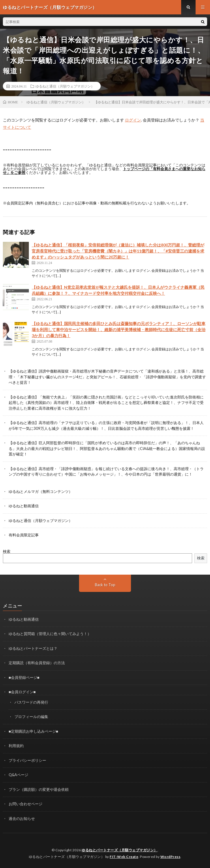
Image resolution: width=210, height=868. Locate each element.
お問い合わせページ (26, 804)
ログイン (133, 120)
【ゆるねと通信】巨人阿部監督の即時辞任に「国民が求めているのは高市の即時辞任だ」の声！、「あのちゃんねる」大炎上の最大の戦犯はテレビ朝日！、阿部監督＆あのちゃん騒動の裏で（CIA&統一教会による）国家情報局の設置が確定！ (107, 448)
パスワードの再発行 (31, 702)
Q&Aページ (18, 775)
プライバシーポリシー (27, 760)
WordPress (170, 857)
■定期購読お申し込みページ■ (33, 731)
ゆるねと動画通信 (24, 506)
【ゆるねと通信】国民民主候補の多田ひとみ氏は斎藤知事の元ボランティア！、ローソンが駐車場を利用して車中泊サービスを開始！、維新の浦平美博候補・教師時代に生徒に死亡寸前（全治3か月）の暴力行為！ (119, 329)
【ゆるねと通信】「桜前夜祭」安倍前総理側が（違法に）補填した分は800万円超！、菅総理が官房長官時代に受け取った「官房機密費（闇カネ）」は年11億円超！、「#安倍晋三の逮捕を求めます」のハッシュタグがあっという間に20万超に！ (118, 251)
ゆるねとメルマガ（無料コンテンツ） (41, 491)
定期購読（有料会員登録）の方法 (37, 663)
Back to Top (105, 585)
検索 (7, 551)
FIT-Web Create (124, 857)
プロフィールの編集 (31, 717)
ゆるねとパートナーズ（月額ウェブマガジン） (120, 850)
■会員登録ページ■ (24, 677)
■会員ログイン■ (22, 692)
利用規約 (16, 746)
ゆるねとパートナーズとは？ (33, 648)
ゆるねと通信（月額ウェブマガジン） (65, 86)
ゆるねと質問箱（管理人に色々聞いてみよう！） (50, 634)
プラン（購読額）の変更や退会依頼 (39, 789)
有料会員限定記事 (24, 535)
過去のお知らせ (22, 818)
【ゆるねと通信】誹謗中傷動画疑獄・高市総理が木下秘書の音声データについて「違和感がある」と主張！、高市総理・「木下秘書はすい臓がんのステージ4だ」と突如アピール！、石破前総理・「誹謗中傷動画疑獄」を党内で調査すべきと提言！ (107, 377)
